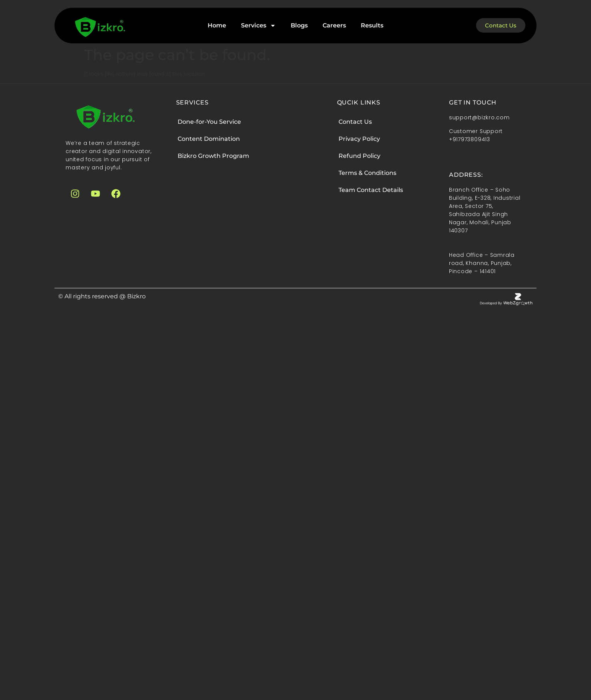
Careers (334, 25)
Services (258, 26)
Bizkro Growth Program (213, 156)
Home (217, 25)
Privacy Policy (359, 139)
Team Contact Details (371, 190)
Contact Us (355, 122)
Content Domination (209, 139)
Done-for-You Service (209, 122)
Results (372, 25)
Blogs (299, 25)
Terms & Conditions (367, 173)
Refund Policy (359, 156)
